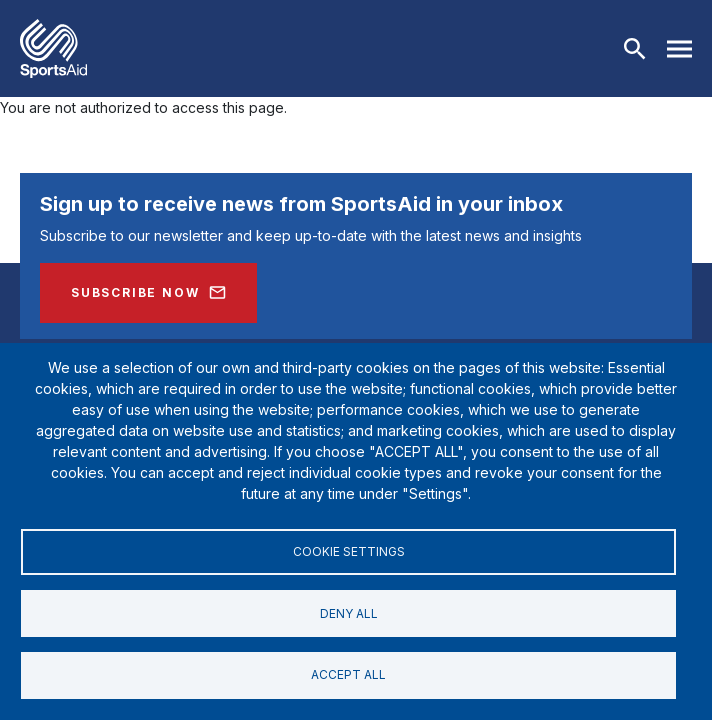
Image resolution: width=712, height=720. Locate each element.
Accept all (348, 674)
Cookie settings (349, 548)
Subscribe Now (135, 292)
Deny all (349, 611)
